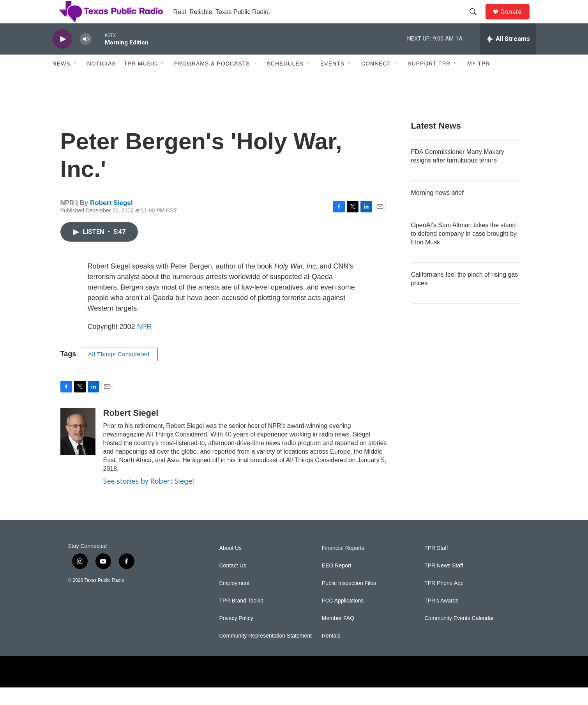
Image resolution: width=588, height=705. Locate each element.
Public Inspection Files (349, 601)
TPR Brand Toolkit (241, 618)
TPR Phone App (444, 601)
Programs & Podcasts (212, 81)
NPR (145, 344)
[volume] (86, 57)
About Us (231, 566)
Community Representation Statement (266, 653)
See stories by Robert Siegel (149, 498)
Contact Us (233, 583)
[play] (62, 57)
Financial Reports (343, 566)
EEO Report (336, 583)
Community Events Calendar (459, 636)
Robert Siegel (111, 220)
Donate (516, 20)
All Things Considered (119, 372)
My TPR (479, 81)
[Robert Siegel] (78, 449)
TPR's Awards (441, 618)
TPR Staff (436, 566)
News (62, 81)
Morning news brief (437, 210)
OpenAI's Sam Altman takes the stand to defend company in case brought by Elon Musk (464, 251)
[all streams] (508, 57)
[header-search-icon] (477, 21)
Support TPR (429, 81)
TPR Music (141, 81)
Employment (235, 601)
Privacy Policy (236, 636)
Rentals (331, 653)
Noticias (102, 81)
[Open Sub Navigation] (76, 81)
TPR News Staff (444, 583)
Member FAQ (338, 636)
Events (332, 81)
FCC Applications (343, 618)
